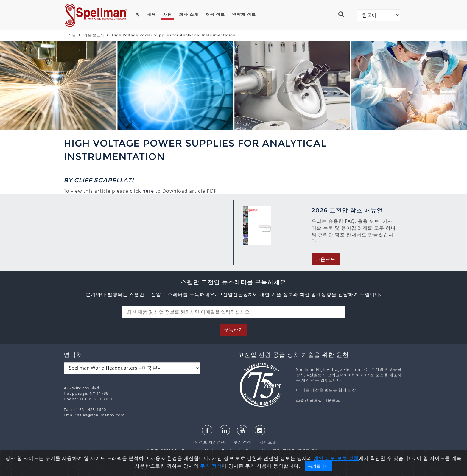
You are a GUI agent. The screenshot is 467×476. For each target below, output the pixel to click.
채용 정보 (215, 14)
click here (142, 191)
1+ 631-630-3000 (96, 399)
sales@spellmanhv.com (101, 415)
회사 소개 (189, 14)
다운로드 (326, 259)
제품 (151, 14)
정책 (354, 469)
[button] (344, 14)
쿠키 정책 (239, 442)
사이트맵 (264, 442)
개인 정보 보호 (331, 469)
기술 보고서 (94, 35)
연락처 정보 (244, 14)
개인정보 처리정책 (208, 442)
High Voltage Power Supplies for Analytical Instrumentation (174, 35)
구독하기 (233, 330)
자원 (167, 14)
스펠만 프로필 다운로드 (318, 400)
